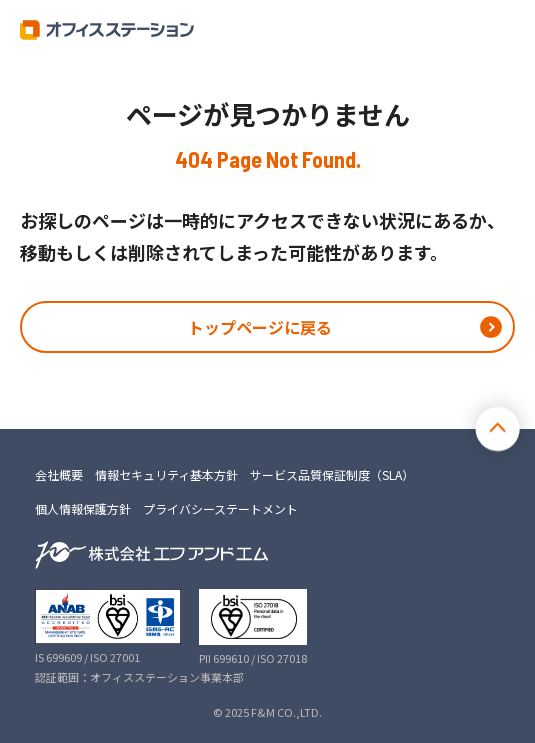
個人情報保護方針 (83, 509)
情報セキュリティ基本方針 (166, 475)
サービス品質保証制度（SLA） (332, 475)
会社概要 (59, 475)
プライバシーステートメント (220, 509)
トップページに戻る (260, 327)
